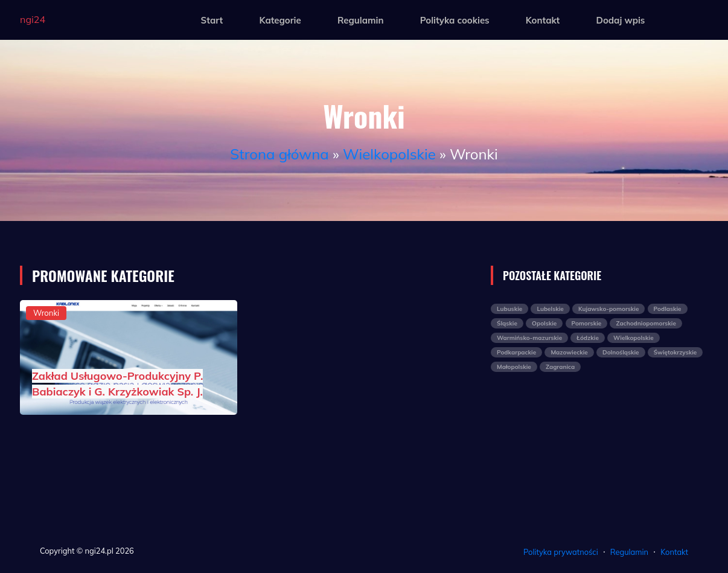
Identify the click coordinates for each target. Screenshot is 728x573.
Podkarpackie (516, 352)
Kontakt (543, 20)
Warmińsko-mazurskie (529, 338)
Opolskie (544, 323)
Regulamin (361, 20)
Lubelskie (550, 309)
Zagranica (560, 367)
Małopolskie (514, 367)
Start (212, 20)
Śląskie (507, 323)
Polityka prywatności (561, 552)
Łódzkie (588, 338)
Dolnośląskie (621, 352)
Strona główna (279, 154)
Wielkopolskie (389, 154)
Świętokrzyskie (675, 352)
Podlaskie (668, 309)
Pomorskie (587, 323)
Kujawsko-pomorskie (608, 309)
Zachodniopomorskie (646, 323)
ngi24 (33, 19)
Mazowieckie (569, 352)
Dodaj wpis (620, 20)
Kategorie (280, 20)
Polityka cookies (455, 20)
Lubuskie (509, 309)
